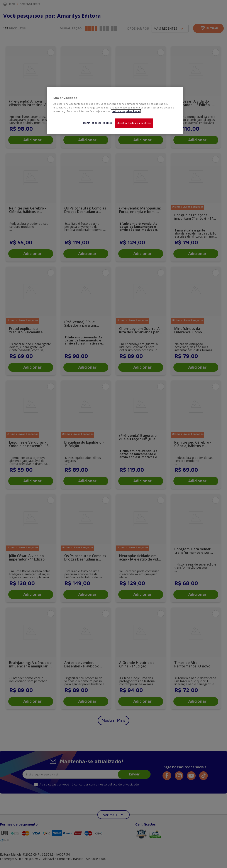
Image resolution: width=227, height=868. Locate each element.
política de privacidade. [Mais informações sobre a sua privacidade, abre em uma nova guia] (126, 111)
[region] (115, 111)
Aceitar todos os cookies (134, 123)
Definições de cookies (98, 123)
